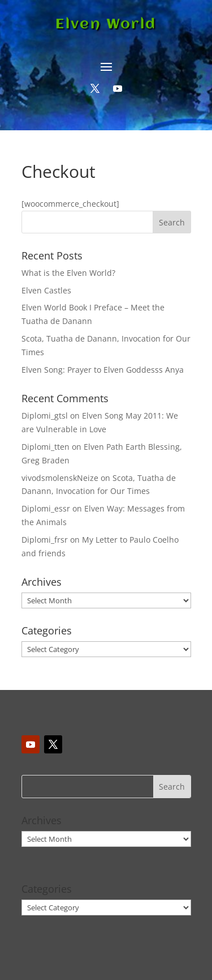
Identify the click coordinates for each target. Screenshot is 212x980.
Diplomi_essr (46, 508)
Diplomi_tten (46, 447)
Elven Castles (46, 290)
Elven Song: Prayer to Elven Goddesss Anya (103, 370)
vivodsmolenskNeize (60, 478)
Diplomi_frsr (45, 540)
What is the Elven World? (68, 273)
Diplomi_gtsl (45, 416)
